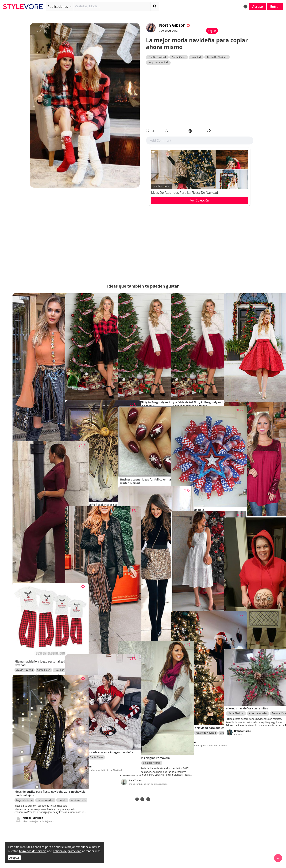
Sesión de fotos (46, 552)
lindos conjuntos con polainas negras (144, 752)
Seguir (212, 31)
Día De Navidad (157, 57)
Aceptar (14, 858)
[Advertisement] (200, 97)
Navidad (196, 57)
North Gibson (173, 25)
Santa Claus (179, 57)
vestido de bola (130, 378)
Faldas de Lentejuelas (155, 610)
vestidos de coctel (79, 378)
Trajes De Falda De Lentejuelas (145, 634)
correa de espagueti (264, 495)
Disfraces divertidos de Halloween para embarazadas (252, 640)
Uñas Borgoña (136, 479)
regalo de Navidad (206, 697)
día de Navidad (25, 407)
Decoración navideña (208, 480)
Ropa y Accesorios (103, 378)
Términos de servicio (32, 851)
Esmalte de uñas (152, 464)
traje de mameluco (238, 495)
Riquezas (80, 499)
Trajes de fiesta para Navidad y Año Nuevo (39, 433)
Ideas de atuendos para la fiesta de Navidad (185, 193)
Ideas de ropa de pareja (35, 668)
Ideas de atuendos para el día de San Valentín (40, 574)
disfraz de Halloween (239, 620)
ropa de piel (76, 620)
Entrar (275, 7)
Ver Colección (200, 200)
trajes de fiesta (45, 407)
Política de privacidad (67, 851)
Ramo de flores (99, 478)
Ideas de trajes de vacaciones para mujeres (94, 646)
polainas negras (152, 727)
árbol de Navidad (258, 694)
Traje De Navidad (158, 62)
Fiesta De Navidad (217, 57)
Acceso (257, 7)
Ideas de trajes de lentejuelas (38, 788)
